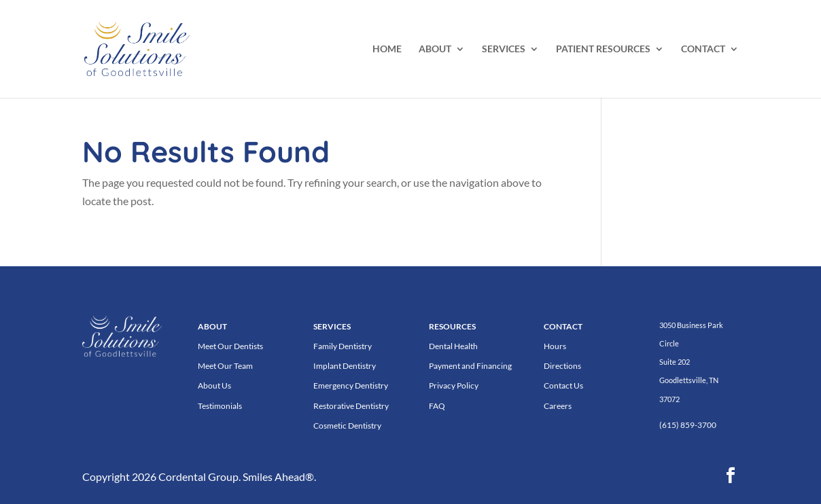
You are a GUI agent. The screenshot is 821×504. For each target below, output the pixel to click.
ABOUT (435, 49)
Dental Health (453, 346)
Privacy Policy (454, 385)
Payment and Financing (470, 366)
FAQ (437, 406)
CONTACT (703, 49)
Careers (558, 406)
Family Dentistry (343, 346)
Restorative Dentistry (351, 406)
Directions (562, 366)
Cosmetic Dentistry (347, 426)
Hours (555, 346)
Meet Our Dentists (230, 346)
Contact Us (563, 385)
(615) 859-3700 (688, 425)
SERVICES (504, 49)
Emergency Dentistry (351, 385)
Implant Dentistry (345, 366)
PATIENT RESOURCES (603, 49)
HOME (387, 49)
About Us (214, 385)
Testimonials (220, 406)
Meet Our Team (225, 366)
